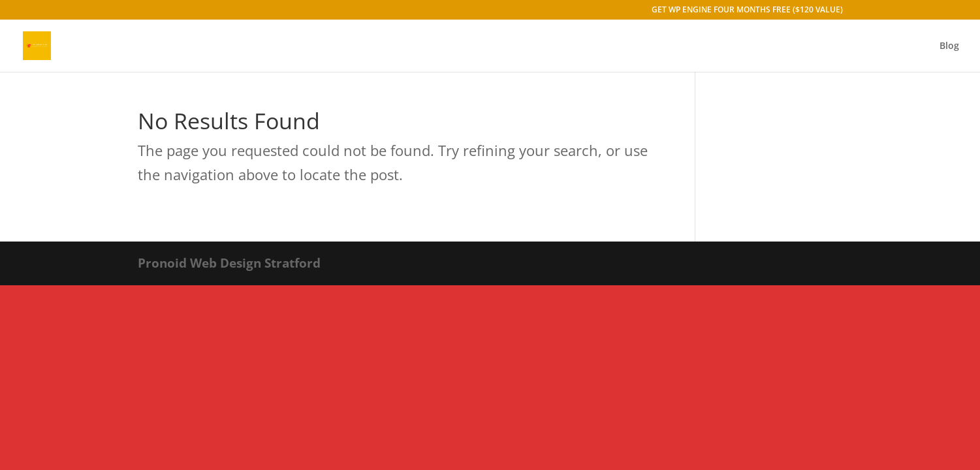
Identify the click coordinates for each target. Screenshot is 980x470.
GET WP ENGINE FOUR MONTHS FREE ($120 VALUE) (747, 10)
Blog (949, 46)
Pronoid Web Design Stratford (229, 263)
